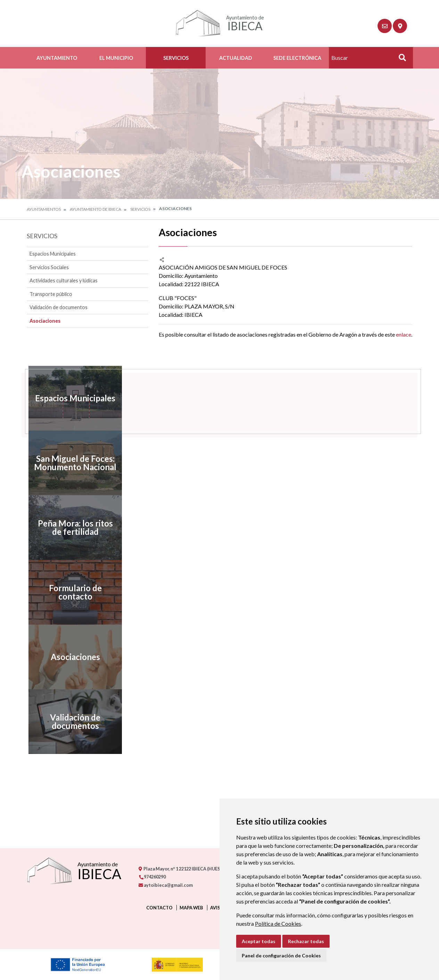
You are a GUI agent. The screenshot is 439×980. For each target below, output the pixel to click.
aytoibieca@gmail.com (166, 885)
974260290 (152, 877)
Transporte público (51, 294)
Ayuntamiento (57, 58)
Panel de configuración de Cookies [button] (281, 955)
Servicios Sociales (49, 267)
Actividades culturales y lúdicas (64, 280)
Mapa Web (191, 908)
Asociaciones (45, 321)
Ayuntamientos (44, 209)
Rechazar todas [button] (306, 941)
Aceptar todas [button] (259, 941)
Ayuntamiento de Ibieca (96, 209)
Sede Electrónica (297, 58)
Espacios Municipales (53, 254)
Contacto (159, 908)
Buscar (400, 60)
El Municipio (116, 58)
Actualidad (236, 58)
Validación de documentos (59, 307)
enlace (404, 334)
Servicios (176, 58)
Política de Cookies (278, 923)
